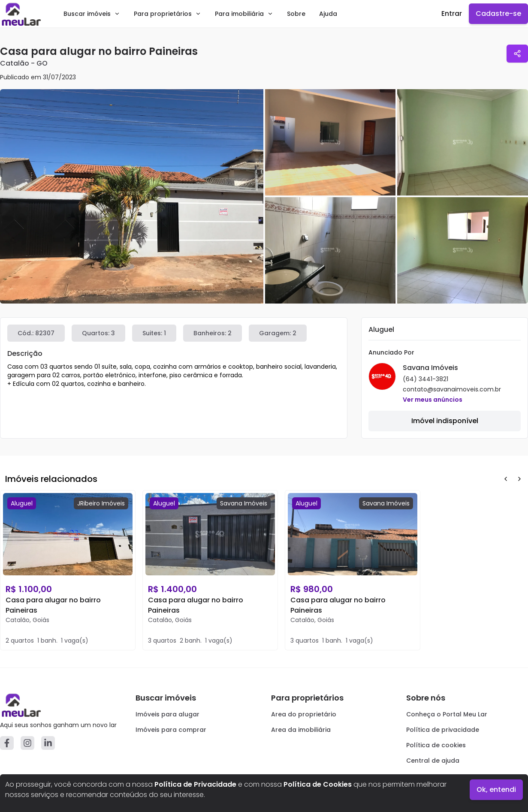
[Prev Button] (506, 479)
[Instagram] (27, 743)
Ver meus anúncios (433, 400)
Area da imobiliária (301, 730)
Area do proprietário (304, 714)
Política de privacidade (443, 730)
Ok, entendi (496, 789)
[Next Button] (519, 479)
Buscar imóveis (92, 14)
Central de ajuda (433, 761)
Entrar (452, 14)
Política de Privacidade (195, 784)
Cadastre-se (498, 14)
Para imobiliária (244, 14)
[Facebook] (7, 743)
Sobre (296, 14)
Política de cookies (436, 745)
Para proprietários (167, 14)
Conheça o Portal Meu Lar (447, 714)
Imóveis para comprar (171, 730)
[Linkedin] (48, 743)
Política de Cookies (318, 784)
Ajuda (328, 14)
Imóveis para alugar (167, 714)
